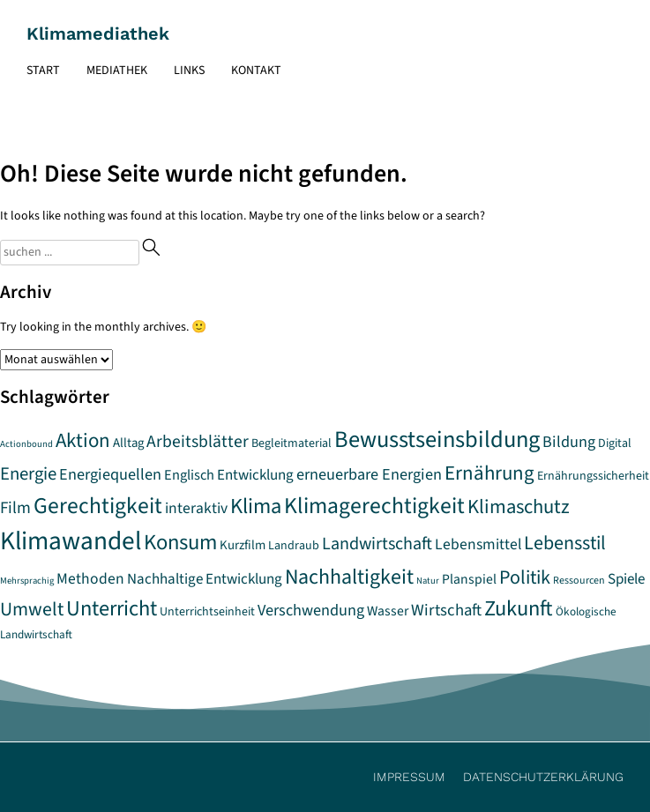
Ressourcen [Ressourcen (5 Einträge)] (579, 581)
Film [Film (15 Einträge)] (15, 508)
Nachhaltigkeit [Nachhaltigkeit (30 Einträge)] (349, 577)
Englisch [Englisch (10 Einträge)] (189, 475)
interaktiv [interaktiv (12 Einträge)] (196, 508)
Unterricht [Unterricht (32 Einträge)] (112, 609)
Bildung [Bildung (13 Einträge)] (569, 442)
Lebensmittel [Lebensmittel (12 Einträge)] (478, 544)
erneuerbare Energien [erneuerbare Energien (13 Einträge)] (369, 474)
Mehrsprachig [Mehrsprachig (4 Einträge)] (27, 581)
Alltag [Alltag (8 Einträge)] (128, 443)
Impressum (409, 777)
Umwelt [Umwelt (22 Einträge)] (32, 610)
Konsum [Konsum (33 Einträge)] (180, 543)
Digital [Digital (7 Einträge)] (615, 443)
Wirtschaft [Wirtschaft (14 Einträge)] (446, 610)
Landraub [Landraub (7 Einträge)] (294, 546)
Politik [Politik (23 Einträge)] (525, 577)
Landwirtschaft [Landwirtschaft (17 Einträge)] (377, 544)
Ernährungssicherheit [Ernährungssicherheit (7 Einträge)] (593, 476)
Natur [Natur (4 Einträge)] (428, 581)
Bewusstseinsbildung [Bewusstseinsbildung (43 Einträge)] (437, 440)
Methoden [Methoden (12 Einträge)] (90, 579)
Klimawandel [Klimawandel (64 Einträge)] (71, 541)
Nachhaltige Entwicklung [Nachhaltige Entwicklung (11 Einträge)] (205, 579)
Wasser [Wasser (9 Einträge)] (388, 611)
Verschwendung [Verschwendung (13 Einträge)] (311, 610)
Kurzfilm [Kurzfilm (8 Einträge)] (243, 545)
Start (43, 71)
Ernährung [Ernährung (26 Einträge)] (489, 473)
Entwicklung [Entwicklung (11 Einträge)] (255, 475)
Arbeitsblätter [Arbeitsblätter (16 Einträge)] (198, 442)
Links (189, 71)
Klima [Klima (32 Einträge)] (256, 507)
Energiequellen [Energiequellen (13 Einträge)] (110, 474)
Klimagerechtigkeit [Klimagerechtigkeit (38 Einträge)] (374, 506)
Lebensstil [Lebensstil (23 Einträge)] (565, 543)
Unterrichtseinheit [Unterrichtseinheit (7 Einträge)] (207, 612)
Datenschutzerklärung (543, 777)
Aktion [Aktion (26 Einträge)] (83, 441)
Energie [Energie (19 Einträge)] (28, 474)
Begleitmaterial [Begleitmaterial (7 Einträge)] (291, 443)
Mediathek (117, 71)
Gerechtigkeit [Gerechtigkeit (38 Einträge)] (98, 506)
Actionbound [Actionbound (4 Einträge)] (26, 444)
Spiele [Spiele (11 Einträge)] (626, 579)
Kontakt (256, 71)
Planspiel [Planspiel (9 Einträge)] (469, 579)
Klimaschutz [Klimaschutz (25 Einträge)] (519, 507)
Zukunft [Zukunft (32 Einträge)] (519, 609)
